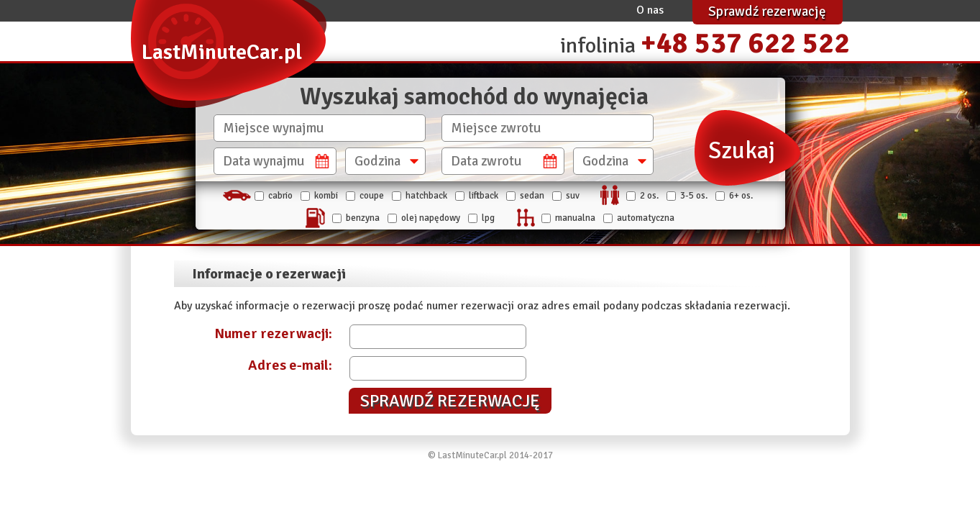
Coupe (372, 196)
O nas (650, 10)
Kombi (326, 196)
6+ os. (741, 196)
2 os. (649, 196)
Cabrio (280, 196)
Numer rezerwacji (271, 333)
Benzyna (363, 218)
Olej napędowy (431, 218)
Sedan (532, 196)
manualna (575, 218)
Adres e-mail (288, 365)
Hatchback (426, 196)
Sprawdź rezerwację (767, 12)
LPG (488, 218)
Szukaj (742, 151)
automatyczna (646, 218)
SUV (573, 196)
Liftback (484, 196)
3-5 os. (694, 196)
